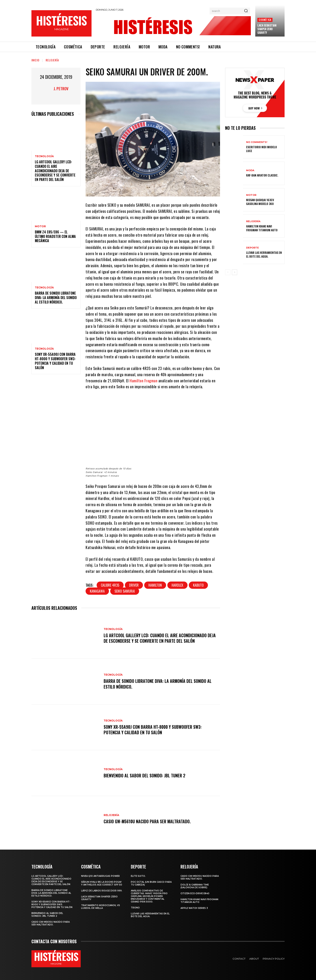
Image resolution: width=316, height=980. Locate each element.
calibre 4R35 (110, 585)
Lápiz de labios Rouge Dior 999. (102, 891)
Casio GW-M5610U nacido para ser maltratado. (148, 821)
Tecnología (44, 156)
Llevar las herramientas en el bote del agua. (264, 254)
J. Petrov (61, 89)
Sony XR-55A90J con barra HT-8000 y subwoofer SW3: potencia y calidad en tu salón (55, 361)
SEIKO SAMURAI (125, 591)
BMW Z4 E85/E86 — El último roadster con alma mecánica (55, 236)
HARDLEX (177, 585)
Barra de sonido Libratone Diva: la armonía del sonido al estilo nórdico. (56, 298)
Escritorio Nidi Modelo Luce (262, 149)
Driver (134, 585)
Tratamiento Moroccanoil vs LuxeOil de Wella (101, 907)
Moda (250, 170)
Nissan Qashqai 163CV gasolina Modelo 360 (260, 202)
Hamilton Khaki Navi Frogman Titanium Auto (262, 228)
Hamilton (155, 585)
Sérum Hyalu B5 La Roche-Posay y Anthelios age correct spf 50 (102, 883)
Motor (40, 226)
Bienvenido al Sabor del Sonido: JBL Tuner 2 (145, 775)
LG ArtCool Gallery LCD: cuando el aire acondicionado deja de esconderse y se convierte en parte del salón (55, 171)
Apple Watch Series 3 (194, 908)
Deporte (253, 248)
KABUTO (198, 585)
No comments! (257, 142)
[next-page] (235, 272)
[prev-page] (228, 272)
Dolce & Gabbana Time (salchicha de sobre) (195, 886)
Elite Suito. (138, 876)
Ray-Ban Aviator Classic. (262, 175)
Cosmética (265, 20)
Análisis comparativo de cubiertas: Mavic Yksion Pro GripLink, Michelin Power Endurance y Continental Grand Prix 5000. (149, 896)
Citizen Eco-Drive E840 (195, 893)
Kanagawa (97, 591)
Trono (135, 908)
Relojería (52, 60)
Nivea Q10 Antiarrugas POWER (100, 876)
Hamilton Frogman (143, 381)
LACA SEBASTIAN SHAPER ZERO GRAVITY (267, 29)
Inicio (35, 60)
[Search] (246, 11)
